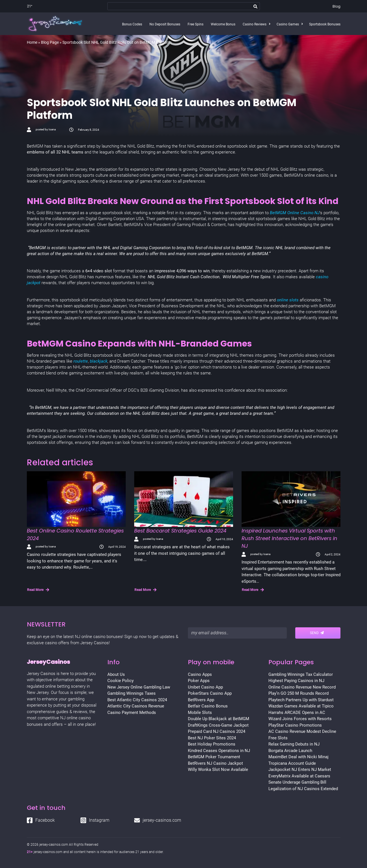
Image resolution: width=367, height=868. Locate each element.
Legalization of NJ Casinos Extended (303, 789)
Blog (336, 6)
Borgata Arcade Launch (290, 751)
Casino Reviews (255, 24)
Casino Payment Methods (132, 713)
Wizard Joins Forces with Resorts (300, 719)
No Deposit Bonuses (165, 24)
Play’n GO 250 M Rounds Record (298, 693)
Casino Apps (200, 674)
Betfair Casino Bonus (208, 706)
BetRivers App (201, 700)
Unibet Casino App (205, 687)
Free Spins (196, 24)
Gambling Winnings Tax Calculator (301, 674)
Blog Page (50, 42)
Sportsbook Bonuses (325, 24)
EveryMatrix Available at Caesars (299, 776)
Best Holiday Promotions (212, 744)
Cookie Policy (120, 681)
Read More (38, 590)
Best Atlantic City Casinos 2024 (137, 700)
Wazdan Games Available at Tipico (301, 706)
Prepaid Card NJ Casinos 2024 (217, 731)
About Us (116, 674)
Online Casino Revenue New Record (302, 687)
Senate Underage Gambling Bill (297, 782)
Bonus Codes (132, 24)
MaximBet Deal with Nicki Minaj (298, 757)
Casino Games (288, 24)
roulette (81, 361)
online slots (288, 300)
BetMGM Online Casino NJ (295, 213)
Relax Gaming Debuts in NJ (294, 744)
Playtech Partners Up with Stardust (301, 700)
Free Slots (278, 738)
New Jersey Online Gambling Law (139, 687)
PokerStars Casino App (210, 693)
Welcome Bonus (223, 24)
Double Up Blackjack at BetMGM (219, 719)
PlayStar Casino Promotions (295, 725)
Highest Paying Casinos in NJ (296, 681)
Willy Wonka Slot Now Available (218, 770)
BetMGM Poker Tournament (214, 757)
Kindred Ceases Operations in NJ (219, 751)
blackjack (99, 361)
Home (32, 42)
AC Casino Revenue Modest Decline (302, 731)
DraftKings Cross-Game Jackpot (218, 725)
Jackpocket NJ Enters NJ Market (300, 770)
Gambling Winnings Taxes (132, 693)
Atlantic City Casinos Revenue (136, 706)
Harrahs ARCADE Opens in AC (297, 713)
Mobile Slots (200, 713)
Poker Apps (199, 681)
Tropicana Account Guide (292, 763)
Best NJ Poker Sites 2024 (212, 738)
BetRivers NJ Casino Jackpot (215, 763)
